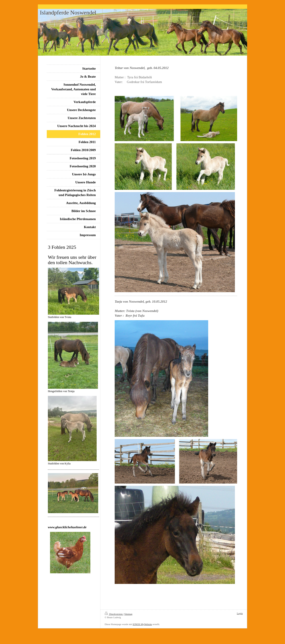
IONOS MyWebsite (142, 624)
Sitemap (128, 614)
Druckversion (114, 614)
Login (240, 613)
